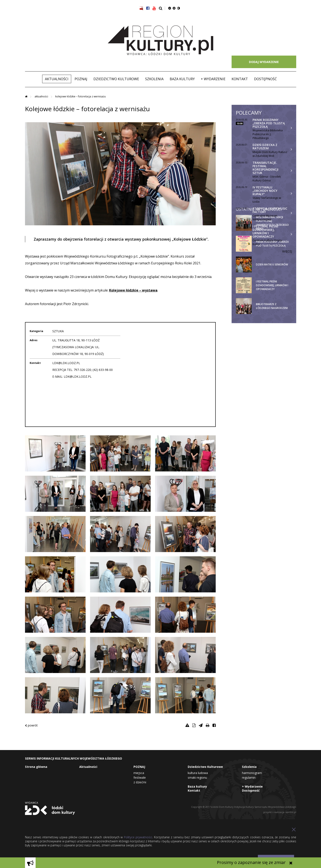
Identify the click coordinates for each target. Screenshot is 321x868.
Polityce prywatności (138, 837)
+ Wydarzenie (213, 79)
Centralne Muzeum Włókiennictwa (265, 217)
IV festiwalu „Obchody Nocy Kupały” (265, 191)
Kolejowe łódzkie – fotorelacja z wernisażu (81, 96)
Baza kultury (182, 79)
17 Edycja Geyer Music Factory (270, 210)
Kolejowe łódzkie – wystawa (133, 290)
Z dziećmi (140, 782)
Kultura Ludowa (198, 773)
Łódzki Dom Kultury (50, 810)
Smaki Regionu (197, 778)
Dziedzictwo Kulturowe (116, 79)
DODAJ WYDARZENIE (264, 62)
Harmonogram (252, 773)
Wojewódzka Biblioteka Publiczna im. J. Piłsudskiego (268, 134)
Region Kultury (160, 41)
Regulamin (249, 778)
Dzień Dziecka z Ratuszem (265, 147)
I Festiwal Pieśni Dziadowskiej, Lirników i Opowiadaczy (265, 231)
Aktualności (57, 79)
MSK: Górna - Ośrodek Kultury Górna (267, 178)
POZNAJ (81, 79)
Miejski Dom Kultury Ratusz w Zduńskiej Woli (270, 154)
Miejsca (139, 773)
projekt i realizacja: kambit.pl (280, 812)
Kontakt (240, 79)
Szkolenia (154, 79)
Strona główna (36, 767)
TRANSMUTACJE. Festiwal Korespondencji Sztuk (265, 168)
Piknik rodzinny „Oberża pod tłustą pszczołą (269, 123)
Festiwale (140, 778)
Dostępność (265, 79)
